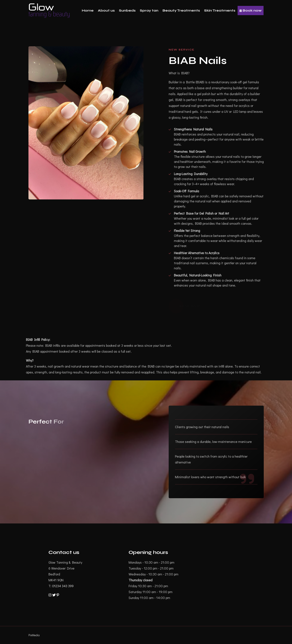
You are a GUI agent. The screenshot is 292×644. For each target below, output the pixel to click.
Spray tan (149, 10)
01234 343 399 (63, 586)
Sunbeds (127, 10)
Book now (251, 10)
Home (88, 10)
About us (106, 10)
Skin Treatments (220, 10)
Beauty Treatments (181, 10)
